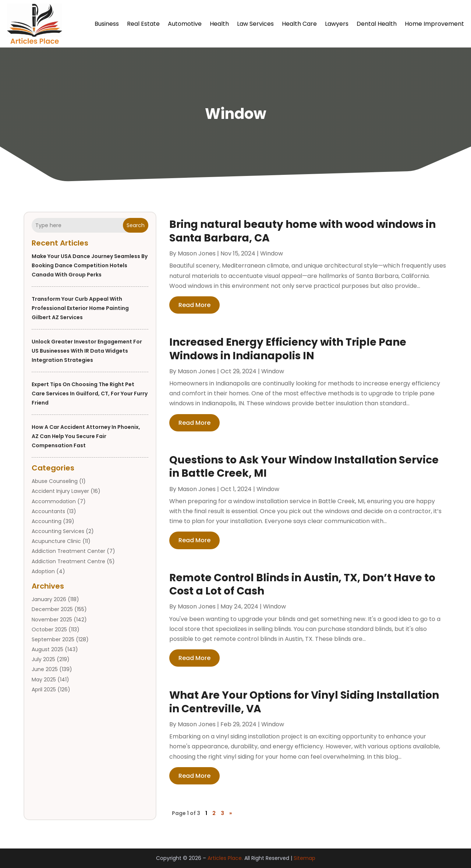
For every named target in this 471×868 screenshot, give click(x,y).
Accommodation (54, 501)
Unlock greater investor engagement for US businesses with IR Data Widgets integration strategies (87, 351)
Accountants (48, 511)
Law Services (255, 24)
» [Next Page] (231, 813)
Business (107, 24)
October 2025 (49, 629)
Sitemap (304, 858)
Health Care (299, 24)
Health (219, 24)
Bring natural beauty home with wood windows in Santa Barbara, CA (302, 231)
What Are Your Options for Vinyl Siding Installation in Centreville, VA (304, 702)
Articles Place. (225, 858)
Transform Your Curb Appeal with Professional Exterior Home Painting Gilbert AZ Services (80, 308)
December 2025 (52, 609)
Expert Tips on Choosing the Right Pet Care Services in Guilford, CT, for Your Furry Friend (90, 394)
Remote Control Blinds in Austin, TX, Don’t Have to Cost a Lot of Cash (302, 584)
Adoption (43, 571)
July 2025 (43, 659)
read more (194, 305)
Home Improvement (434, 24)
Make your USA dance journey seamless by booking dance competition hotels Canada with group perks (90, 265)
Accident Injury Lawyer (60, 491)
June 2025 (45, 669)
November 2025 (52, 620)
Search (136, 225)
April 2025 (44, 689)
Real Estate (143, 24)
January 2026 (49, 599)
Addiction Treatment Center (68, 551)
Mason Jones (197, 253)
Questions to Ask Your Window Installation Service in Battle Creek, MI (304, 467)
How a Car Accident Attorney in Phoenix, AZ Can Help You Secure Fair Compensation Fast (86, 436)
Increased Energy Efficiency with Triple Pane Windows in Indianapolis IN (288, 349)
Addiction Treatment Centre (68, 561)
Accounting (47, 521)
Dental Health (377, 24)
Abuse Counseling (55, 481)
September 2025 (53, 639)
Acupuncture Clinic (56, 541)
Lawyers (337, 24)
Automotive (185, 24)
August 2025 (47, 649)
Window (272, 253)
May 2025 (44, 680)
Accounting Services (58, 531)
